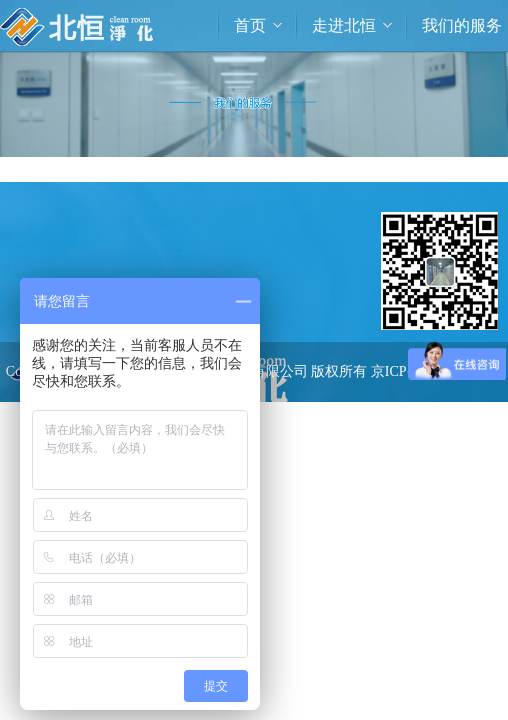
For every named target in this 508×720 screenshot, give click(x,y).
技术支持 (313, 431)
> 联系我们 (383, 476)
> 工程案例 (383, 430)
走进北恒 (344, 25)
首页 (250, 25)
